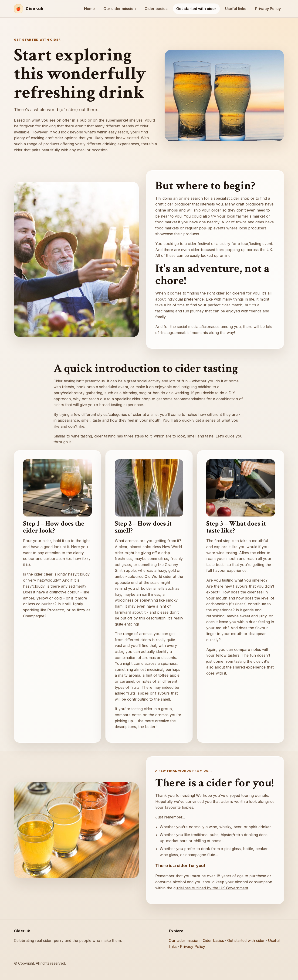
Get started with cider (196, 9)
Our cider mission (120, 9)
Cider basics (156, 9)
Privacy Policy (268, 9)
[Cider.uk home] (29, 9)
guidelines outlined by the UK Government (211, 888)
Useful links (236, 9)
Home (89, 9)
